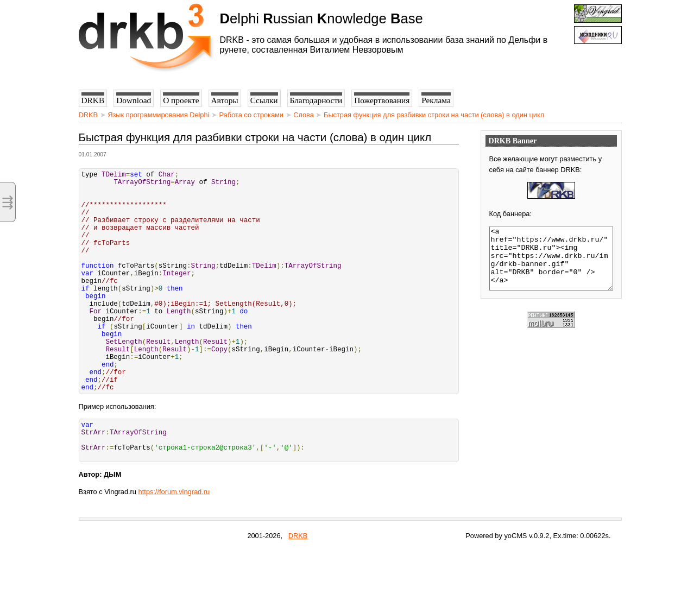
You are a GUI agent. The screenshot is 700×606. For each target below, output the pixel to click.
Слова (304, 115)
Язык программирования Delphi (158, 115)
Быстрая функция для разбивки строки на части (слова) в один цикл (434, 115)
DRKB (89, 115)
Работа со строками (251, 115)
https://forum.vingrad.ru (174, 547)
